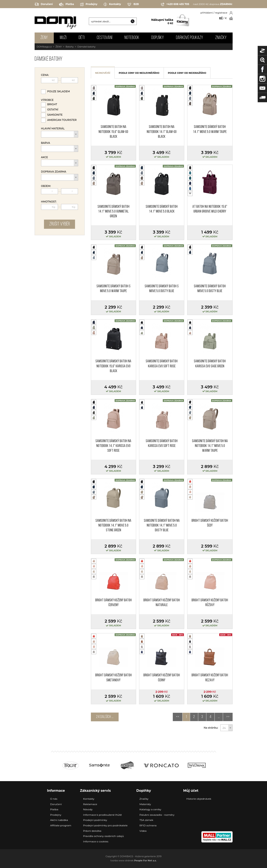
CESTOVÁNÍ (105, 38)
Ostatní (53, 109)
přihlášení (207, 13)
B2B (133, 4)
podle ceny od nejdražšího (187, 73)
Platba (66, 4)
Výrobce (47, 100)
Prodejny (89, 4)
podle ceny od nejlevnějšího (139, 73)
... (219, 717)
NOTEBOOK (132, 38)
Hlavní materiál (53, 129)
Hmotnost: (49, 202)
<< (178, 717)
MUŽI (63, 38)
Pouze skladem (59, 91)
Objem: (46, 186)
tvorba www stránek (133, 860)
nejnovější (103, 73)
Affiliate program (61, 825)
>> (228, 717)
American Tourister (62, 120)
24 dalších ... (105, 717)
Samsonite (55, 115)
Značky (221, 38)
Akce (45, 157)
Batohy (70, 47)
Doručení (44, 4)
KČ (221, 18)
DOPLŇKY (158, 38)
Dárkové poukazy (189, 38)
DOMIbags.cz (44, 47)
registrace (221, 13)
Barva (46, 143)
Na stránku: (211, 728)
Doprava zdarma (54, 172)
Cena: (45, 75)
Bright (52, 104)
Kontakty (112, 4)
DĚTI (82, 38)
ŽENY (44, 38)
